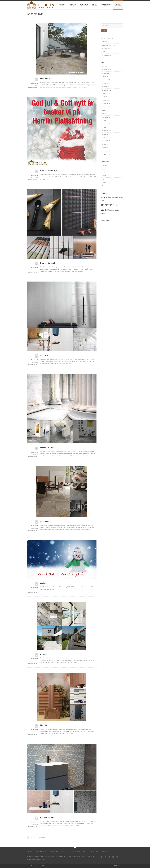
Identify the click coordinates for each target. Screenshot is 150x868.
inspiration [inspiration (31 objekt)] (107, 205)
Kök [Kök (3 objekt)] (116, 205)
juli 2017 (105, 97)
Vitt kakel (105, 52)
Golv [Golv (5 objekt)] (102, 201)
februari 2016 (106, 117)
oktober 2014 (106, 154)
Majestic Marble (107, 55)
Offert (95, 4)
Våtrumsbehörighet (42, 852)
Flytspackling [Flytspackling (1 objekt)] (115, 198)
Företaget (62, 4)
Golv (103, 172)
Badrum (104, 166)
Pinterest (109, 857)
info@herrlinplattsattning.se (37, 859)
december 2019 (107, 76)
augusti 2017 (106, 93)
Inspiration (105, 42)
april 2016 (105, 110)
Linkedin (113, 857)
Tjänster (73, 4)
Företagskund (65, 852)
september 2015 (107, 131)
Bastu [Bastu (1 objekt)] (110, 198)
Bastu (104, 169)
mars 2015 (105, 137)
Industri (104, 176)
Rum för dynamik (107, 48)
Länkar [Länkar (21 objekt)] (105, 210)
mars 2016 (105, 114)
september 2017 (107, 90)
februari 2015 (106, 141)
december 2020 (107, 70)
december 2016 (107, 100)
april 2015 (105, 134)
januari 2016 (106, 120)
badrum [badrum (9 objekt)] (104, 197)
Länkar (104, 183)
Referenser (84, 4)
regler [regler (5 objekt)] (116, 210)
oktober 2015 (106, 127)
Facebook (102, 857)
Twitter (106, 857)
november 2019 (107, 80)
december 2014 (107, 148)
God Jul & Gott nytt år (109, 45)
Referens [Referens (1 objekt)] (111, 210)
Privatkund (55, 852)
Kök (103, 179)
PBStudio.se (118, 866)
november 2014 (107, 151)
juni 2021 (105, 66)
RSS (117, 857)
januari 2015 (106, 144)
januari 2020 (106, 73)
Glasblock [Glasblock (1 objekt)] (121, 198)
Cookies (51, 866)
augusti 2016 (106, 107)
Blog (118, 4)
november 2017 (107, 87)
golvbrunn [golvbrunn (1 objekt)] (107, 201)
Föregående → (42, 837)
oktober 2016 (106, 104)
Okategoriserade (107, 186)
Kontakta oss (106, 4)
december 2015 (107, 124)
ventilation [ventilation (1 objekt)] (103, 213)
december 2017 (107, 83)
